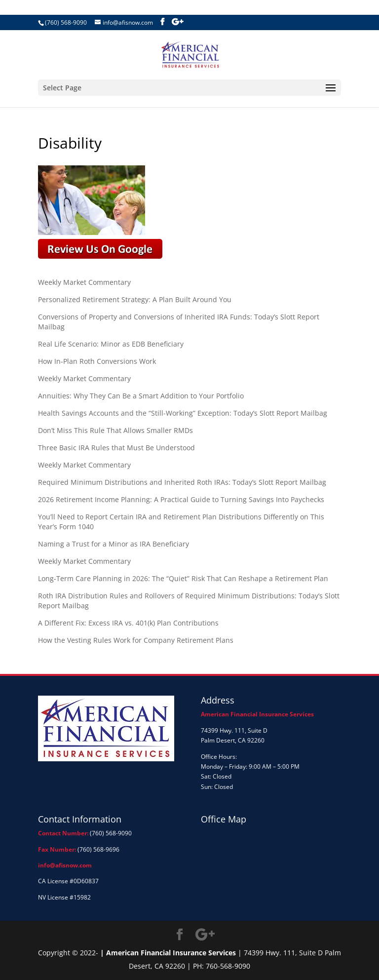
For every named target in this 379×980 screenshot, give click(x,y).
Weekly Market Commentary (84, 282)
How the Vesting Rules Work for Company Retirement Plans (136, 640)
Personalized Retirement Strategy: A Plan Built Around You (135, 299)
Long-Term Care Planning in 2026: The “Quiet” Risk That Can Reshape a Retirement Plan (183, 578)
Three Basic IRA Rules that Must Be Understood (116, 448)
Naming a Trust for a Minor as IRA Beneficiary (114, 544)
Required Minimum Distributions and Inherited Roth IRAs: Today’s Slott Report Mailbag (182, 482)
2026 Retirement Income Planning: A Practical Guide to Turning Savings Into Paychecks (181, 499)
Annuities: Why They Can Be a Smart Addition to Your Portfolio (141, 396)
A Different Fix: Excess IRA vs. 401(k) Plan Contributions (128, 623)
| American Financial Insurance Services (168, 953)
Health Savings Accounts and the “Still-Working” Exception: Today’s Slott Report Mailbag (183, 413)
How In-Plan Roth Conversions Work (97, 361)
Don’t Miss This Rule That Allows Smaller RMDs (115, 430)
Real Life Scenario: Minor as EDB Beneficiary (111, 344)
